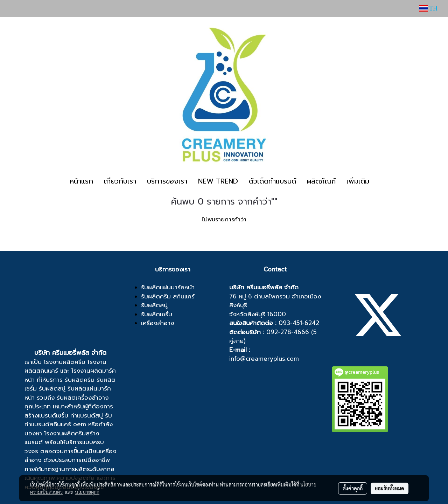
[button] (381, 181)
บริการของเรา (167, 181)
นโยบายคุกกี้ (87, 492)
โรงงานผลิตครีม (65, 362)
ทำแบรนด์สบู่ (87, 415)
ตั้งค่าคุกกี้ (353, 488)
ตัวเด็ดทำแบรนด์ (272, 181)
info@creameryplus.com (264, 359)
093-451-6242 (299, 323)
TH (428, 8)
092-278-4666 (288, 332)
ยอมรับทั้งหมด (390, 488)
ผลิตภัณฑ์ (321, 181)
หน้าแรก (81, 181)
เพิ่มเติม (358, 181)
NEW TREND (218, 181)
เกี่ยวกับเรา (120, 181)
